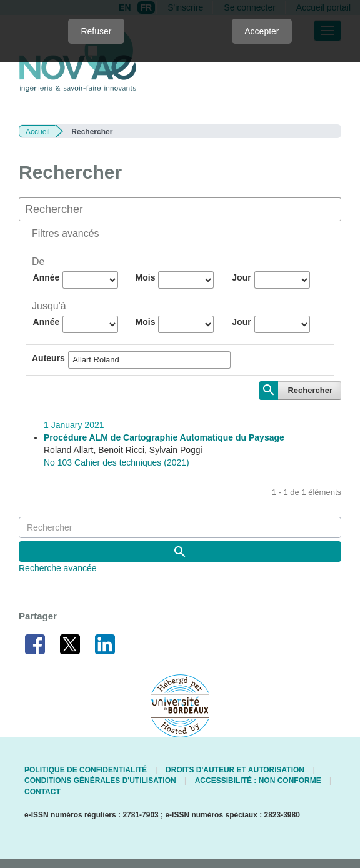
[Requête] (180, 527)
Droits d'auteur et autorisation (235, 770)
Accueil (38, 132)
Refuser (96, 31)
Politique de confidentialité (86, 770)
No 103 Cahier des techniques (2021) (117, 462)
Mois (146, 277)
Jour (241, 277)
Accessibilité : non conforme (258, 781)
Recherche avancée (58, 568)
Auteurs (48, 358)
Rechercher (310, 390)
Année (47, 277)
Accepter (262, 31)
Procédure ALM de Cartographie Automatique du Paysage (164, 437)
